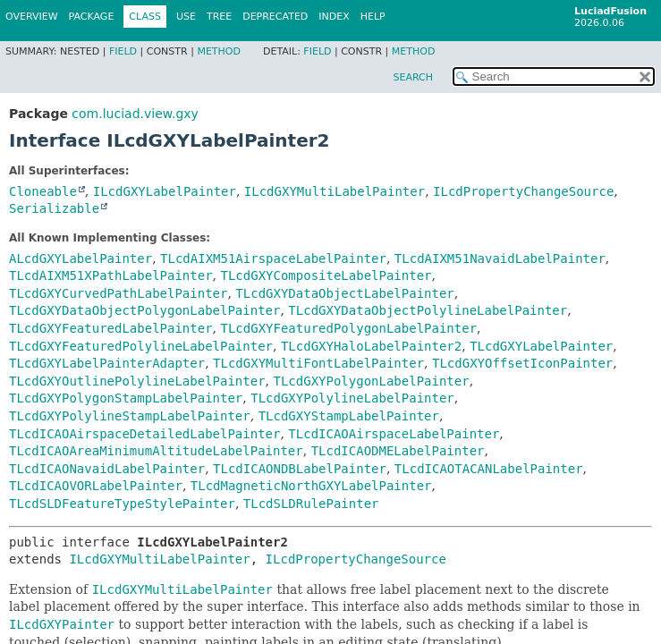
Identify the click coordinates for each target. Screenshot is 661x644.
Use (186, 17)
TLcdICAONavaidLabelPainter (107, 469)
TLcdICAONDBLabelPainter (300, 469)
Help (373, 17)
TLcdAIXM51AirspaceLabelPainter (273, 258)
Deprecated (275, 17)
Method (219, 51)
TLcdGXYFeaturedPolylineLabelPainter (141, 346)
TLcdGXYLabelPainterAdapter (107, 363)
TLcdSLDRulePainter (311, 504)
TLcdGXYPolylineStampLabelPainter (130, 416)
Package (92, 17)
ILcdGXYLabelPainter (165, 191)
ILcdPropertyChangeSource (523, 191)
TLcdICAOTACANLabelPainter (489, 469)
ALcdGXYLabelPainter (81, 258)
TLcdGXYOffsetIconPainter (522, 363)
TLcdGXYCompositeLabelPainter (326, 275)
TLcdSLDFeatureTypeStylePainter (122, 504)
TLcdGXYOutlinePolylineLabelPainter (137, 381)
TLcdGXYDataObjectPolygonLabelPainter (144, 310)
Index (334, 17)
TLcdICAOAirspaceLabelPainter (394, 434)
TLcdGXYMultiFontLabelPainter (318, 363)
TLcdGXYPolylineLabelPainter (352, 398)
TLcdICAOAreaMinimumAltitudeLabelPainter (156, 451)
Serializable (54, 208)
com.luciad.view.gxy (135, 114)
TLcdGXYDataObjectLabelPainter (344, 293)
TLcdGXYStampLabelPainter (349, 416)
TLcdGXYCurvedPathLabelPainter (118, 293)
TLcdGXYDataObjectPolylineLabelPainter (428, 310)
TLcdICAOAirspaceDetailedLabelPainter (144, 434)
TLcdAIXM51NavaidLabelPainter (500, 258)
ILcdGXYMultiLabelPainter (335, 191)
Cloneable (43, 191)
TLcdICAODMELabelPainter (398, 451)
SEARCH (413, 77)
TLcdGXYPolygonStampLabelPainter (126, 398)
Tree (219, 17)
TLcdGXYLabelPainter (541, 346)
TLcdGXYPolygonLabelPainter (371, 381)
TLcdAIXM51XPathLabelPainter (111, 275)
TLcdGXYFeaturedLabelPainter (111, 328)
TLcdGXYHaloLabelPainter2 (371, 346)
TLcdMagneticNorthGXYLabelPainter (311, 486)
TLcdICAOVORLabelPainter (96, 486)
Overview (32, 17)
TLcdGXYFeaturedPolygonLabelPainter (348, 328)
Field (123, 51)
